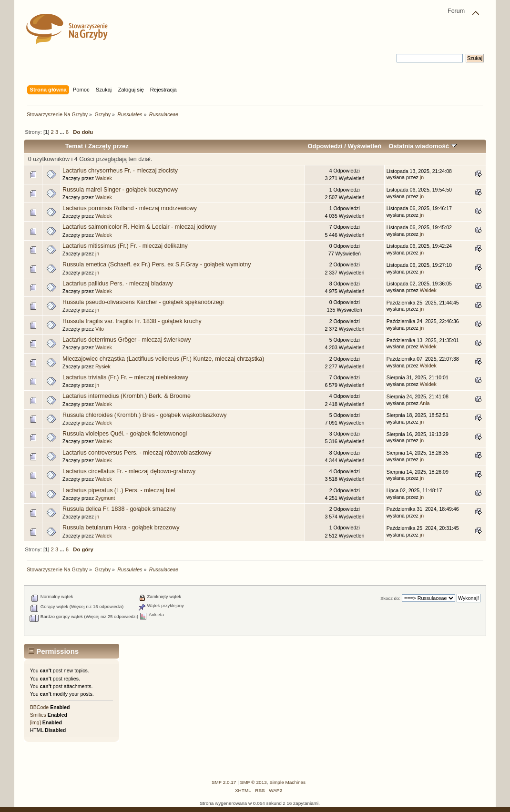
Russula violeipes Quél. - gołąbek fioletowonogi (125, 434)
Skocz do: (390, 598)
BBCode (39, 707)
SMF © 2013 (254, 782)
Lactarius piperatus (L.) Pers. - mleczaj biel (119, 490)
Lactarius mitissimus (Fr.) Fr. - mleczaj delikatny (125, 246)
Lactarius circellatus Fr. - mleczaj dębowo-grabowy (129, 471)
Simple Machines (287, 782)
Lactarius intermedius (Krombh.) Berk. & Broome (127, 396)
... (62, 132)
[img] (36, 722)
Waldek (104, 178)
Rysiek (103, 366)
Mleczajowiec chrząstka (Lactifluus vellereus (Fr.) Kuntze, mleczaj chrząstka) (163, 359)
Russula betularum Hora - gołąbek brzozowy (121, 528)
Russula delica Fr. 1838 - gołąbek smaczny (119, 509)
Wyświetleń (364, 146)
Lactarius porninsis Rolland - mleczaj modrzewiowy (130, 208)
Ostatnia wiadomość (422, 146)
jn (422, 177)
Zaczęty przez (108, 146)
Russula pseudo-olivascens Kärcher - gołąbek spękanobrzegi (143, 302)
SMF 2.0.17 (224, 782)
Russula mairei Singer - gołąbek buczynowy (120, 190)
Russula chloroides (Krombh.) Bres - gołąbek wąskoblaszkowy (144, 415)
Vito (100, 329)
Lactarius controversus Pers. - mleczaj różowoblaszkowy (137, 453)
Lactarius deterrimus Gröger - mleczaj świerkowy (127, 340)
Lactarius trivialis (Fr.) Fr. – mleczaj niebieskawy (125, 377)
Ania (424, 403)
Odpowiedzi (325, 146)
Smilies (38, 715)
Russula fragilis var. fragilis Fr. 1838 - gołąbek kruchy (132, 321)
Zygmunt (105, 498)
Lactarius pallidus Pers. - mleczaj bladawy (117, 284)
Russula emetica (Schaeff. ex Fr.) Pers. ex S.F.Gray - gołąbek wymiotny (157, 264)
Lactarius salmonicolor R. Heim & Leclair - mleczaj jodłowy (139, 227)
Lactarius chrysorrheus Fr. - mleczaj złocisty (120, 171)
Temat (74, 146)
